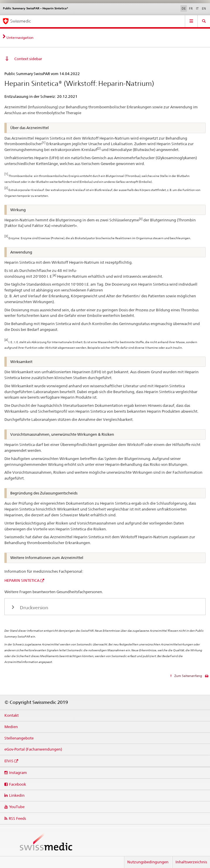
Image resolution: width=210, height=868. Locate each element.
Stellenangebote (19, 738)
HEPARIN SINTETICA (22, 580)
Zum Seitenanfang (188, 676)
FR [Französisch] (191, 8)
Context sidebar (28, 59)
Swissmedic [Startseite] (20, 21)
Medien (11, 727)
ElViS (9, 761)
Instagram (18, 772)
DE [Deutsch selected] (184, 8)
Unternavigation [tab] (20, 38)
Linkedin (17, 795)
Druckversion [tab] (33, 608)
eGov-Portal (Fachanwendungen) (33, 749)
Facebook (18, 784)
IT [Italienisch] (197, 8)
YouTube (17, 807)
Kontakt (12, 715)
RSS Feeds (17, 818)
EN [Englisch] (204, 8)
